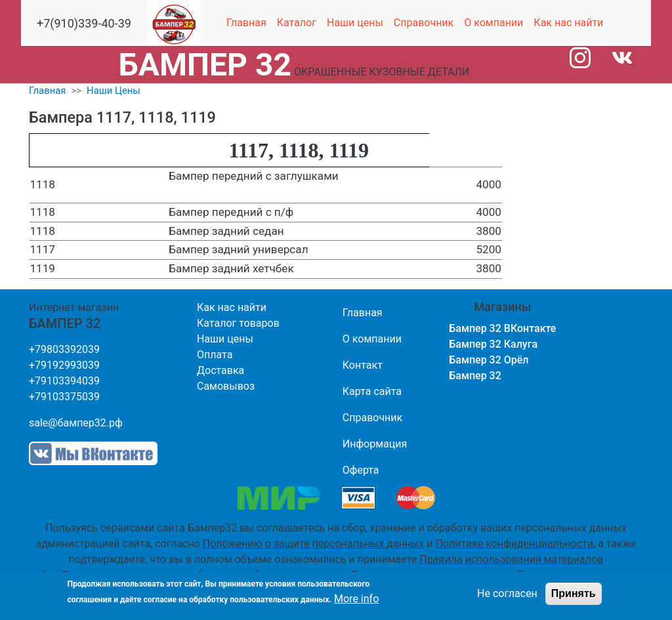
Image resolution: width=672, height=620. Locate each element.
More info (356, 599)
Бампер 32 (475, 376)
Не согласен (507, 593)
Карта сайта (372, 391)
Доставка (220, 370)
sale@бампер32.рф (76, 423)
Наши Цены (114, 91)
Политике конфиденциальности (514, 544)
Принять (574, 593)
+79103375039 (64, 397)
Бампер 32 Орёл (489, 360)
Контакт (363, 365)
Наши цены (355, 23)
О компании (493, 23)
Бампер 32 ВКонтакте (502, 328)
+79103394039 (64, 381)
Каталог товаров (238, 323)
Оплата (215, 355)
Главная (246, 23)
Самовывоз (226, 386)
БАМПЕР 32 (205, 65)
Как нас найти (568, 23)
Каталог (297, 23)
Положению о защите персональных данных (313, 544)
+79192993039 (64, 365)
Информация (375, 444)
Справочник (424, 23)
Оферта (361, 470)
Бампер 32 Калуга (493, 344)
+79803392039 (64, 349)
